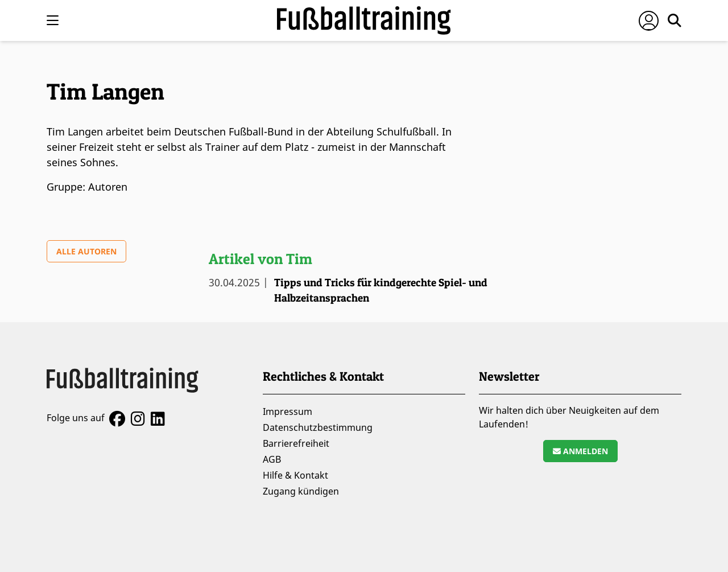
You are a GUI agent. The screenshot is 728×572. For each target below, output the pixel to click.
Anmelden (580, 451)
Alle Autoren (86, 251)
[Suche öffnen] (675, 20)
